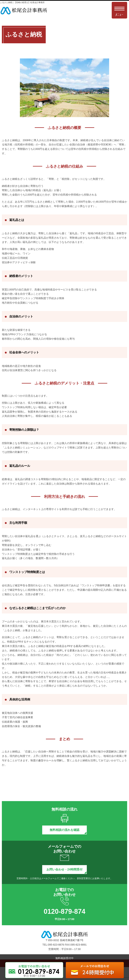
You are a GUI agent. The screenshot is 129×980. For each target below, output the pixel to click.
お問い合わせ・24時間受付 (64, 869)
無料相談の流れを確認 (64, 830)
